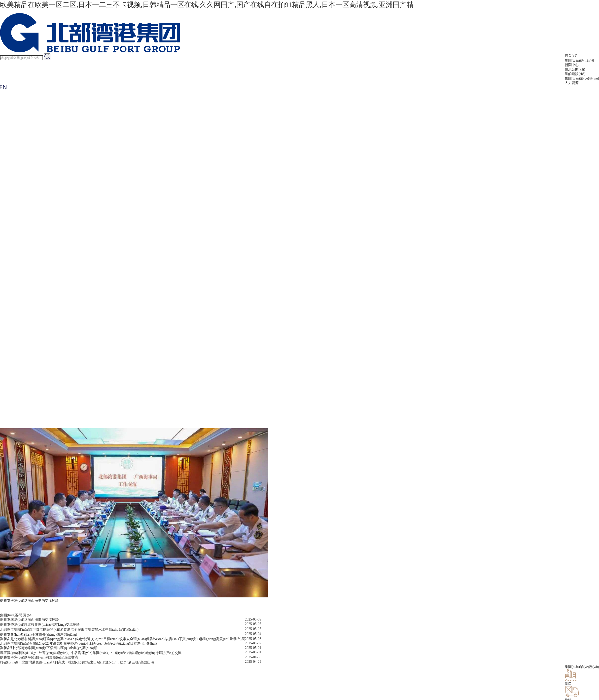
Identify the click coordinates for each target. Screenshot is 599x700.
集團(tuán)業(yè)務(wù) (582, 78)
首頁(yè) (571, 56)
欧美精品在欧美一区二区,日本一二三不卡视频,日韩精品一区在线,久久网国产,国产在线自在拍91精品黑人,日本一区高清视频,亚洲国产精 (207, 5)
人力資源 (572, 83)
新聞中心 (572, 65)
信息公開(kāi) (575, 69)
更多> (28, 615)
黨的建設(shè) (575, 74)
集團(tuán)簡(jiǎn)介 (580, 60)
